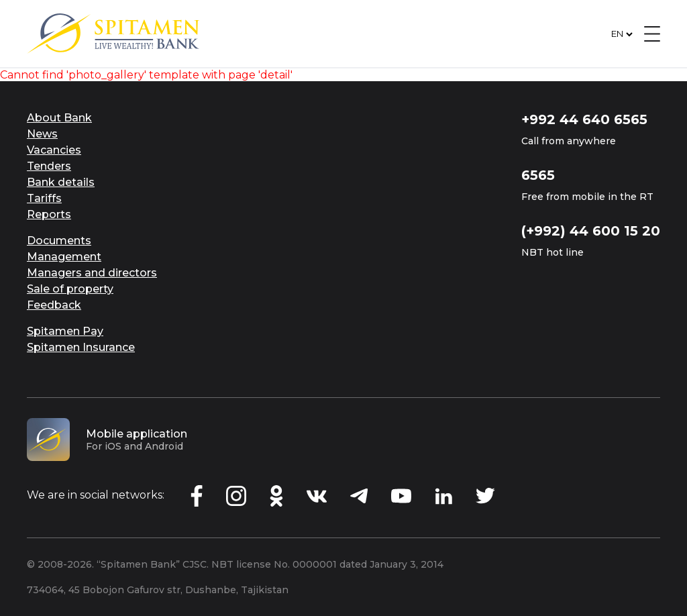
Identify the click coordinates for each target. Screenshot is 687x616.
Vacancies (54, 150)
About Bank (59, 118)
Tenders (49, 166)
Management (64, 257)
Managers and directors (92, 273)
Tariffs (44, 198)
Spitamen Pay (65, 331)
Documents (59, 241)
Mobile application (137, 434)
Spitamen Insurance (81, 347)
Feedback (54, 305)
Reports (49, 214)
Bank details (61, 182)
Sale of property (70, 289)
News (42, 134)
